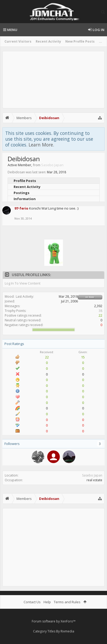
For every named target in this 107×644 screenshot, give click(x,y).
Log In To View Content (23, 283)
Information (25, 199)
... (100, 41)
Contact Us (32, 602)
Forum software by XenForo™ (54, 621)
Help (47, 602)
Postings (22, 193)
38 (100, 311)
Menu (10, 30)
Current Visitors (18, 41)
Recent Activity (48, 41)
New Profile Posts (80, 41)
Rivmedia (67, 631)
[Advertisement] (53, 80)
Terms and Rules (67, 602)
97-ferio (21, 208)
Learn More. (41, 145)
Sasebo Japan (92, 475)
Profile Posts (25, 181)
